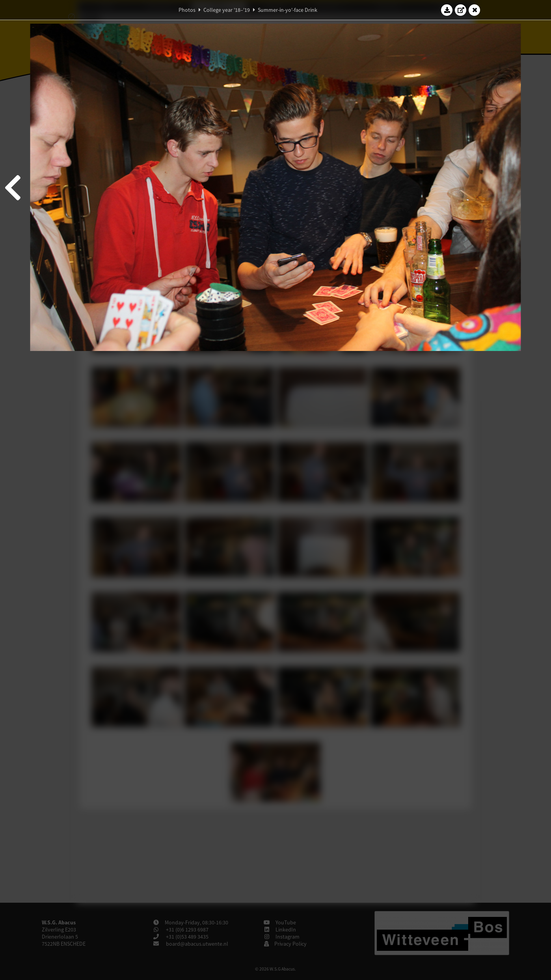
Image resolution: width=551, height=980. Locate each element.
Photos (187, 10)
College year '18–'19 (227, 10)
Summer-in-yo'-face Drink (288, 10)
